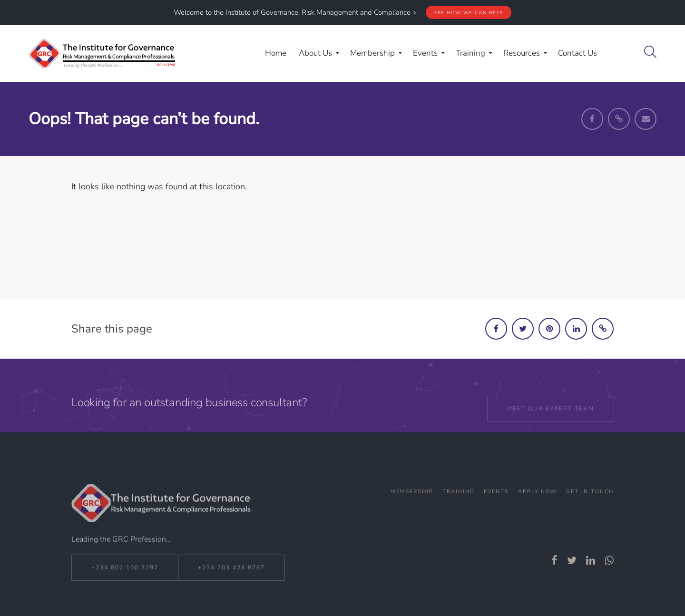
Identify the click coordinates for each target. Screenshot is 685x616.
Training (459, 508)
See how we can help (469, 13)
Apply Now (538, 508)
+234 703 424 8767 (231, 576)
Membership (412, 508)
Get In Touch (590, 508)
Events (496, 508)
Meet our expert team (551, 421)
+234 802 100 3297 (125, 576)
